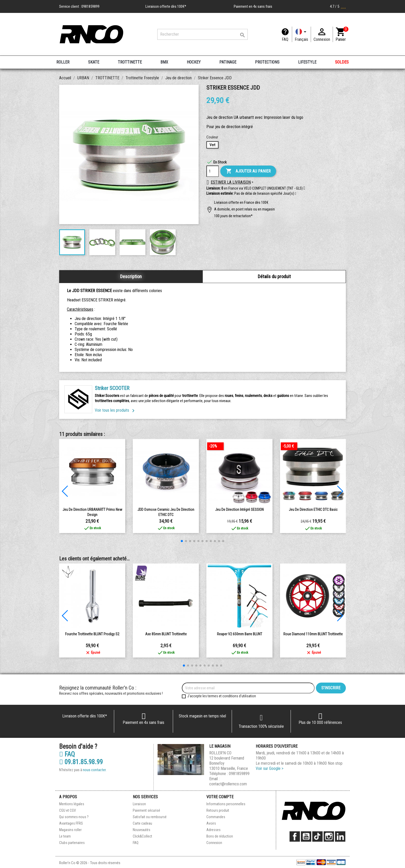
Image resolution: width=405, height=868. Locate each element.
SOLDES (342, 62)
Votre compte (220, 797)
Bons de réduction (220, 836)
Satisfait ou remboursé (150, 817)
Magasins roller (70, 830)
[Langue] (301, 34)
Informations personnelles (226, 804)
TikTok (317, 836)
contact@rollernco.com (228, 784)
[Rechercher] (202, 34)
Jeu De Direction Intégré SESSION (239, 510)
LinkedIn (340, 836)
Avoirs (211, 823)
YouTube (306, 836)
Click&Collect (142, 836)
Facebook (295, 836)
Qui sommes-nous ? (74, 817)
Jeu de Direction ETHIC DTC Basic (313, 510)
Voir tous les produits (116, 410)
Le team (65, 836)
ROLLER (63, 62)
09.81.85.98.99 (81, 762)
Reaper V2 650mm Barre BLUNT (240, 634)
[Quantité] (213, 171)
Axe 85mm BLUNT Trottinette (166, 634)
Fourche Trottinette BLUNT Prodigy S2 (92, 634)
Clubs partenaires (72, 843)
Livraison (139, 804)
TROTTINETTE (130, 62)
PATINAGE (228, 62)
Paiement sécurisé (146, 810)
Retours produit (218, 810)
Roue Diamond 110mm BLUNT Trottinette (313, 634)
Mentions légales (72, 804)
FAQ (285, 39)
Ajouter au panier (248, 171)
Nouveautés (142, 830)
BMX (164, 62)
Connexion (214, 843)
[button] (296, 194)
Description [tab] (131, 276)
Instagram (329, 836)
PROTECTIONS (267, 62)
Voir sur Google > (270, 768)
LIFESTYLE (307, 62)
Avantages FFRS (71, 823)
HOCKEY (194, 62)
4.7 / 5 (338, 6)
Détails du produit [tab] (274, 276)
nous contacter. (95, 770)
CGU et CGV (68, 810)
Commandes (216, 817)
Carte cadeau (142, 823)
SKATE (94, 62)
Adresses (213, 830)
